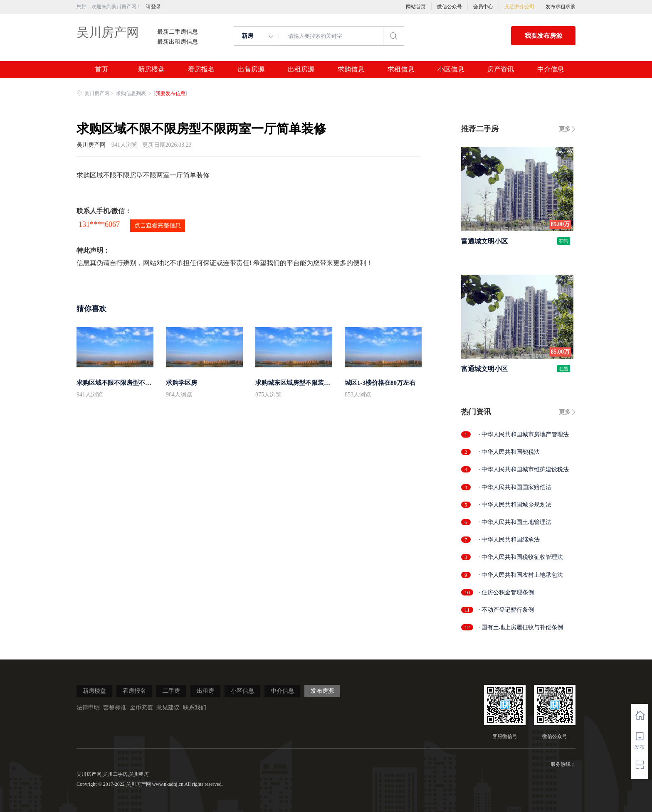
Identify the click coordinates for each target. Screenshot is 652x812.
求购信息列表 (132, 94)
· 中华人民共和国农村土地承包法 (521, 575)
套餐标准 (115, 707)
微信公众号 (449, 7)
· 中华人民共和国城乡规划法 (515, 505)
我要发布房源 (543, 36)
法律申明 (88, 707)
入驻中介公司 (519, 7)
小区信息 (451, 69)
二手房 (171, 691)
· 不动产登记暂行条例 (506, 610)
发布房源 (322, 691)
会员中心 (483, 7)
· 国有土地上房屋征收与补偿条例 (521, 627)
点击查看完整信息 (158, 225)
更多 (565, 129)
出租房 (205, 691)
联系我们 (195, 707)
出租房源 (301, 69)
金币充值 (141, 707)
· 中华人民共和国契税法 (509, 452)
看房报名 (201, 69)
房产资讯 (501, 69)
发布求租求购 (561, 7)
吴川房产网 (108, 32)
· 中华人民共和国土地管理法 (515, 522)
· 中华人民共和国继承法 (509, 540)
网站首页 (416, 7)
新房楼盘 (151, 69)
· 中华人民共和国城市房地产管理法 (524, 434)
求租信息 (401, 69)
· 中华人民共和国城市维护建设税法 (524, 469)
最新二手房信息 (178, 32)
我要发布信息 (170, 94)
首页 (101, 69)
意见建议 (168, 707)
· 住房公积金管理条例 (506, 592)
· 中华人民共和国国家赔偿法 (515, 487)
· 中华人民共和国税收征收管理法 (521, 557)
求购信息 (351, 69)
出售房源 (251, 69)
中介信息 (551, 69)
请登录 (153, 7)
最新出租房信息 (178, 42)
